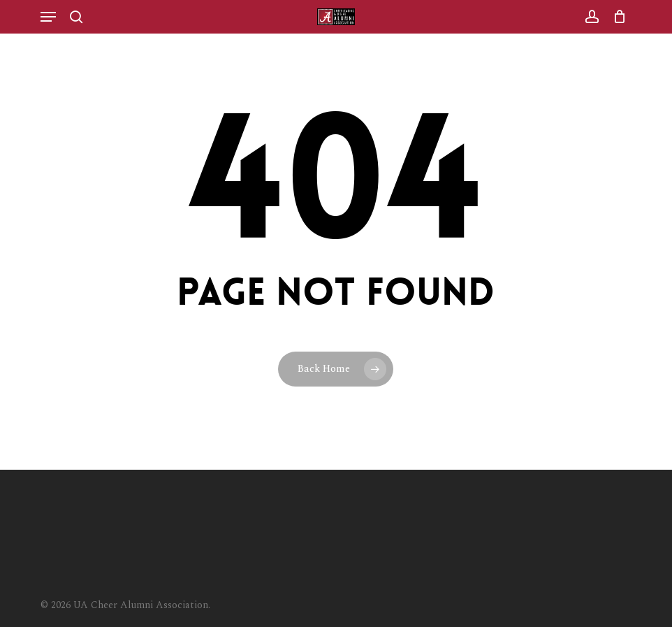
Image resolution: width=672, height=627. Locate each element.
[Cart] (616, 17)
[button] (48, 17)
